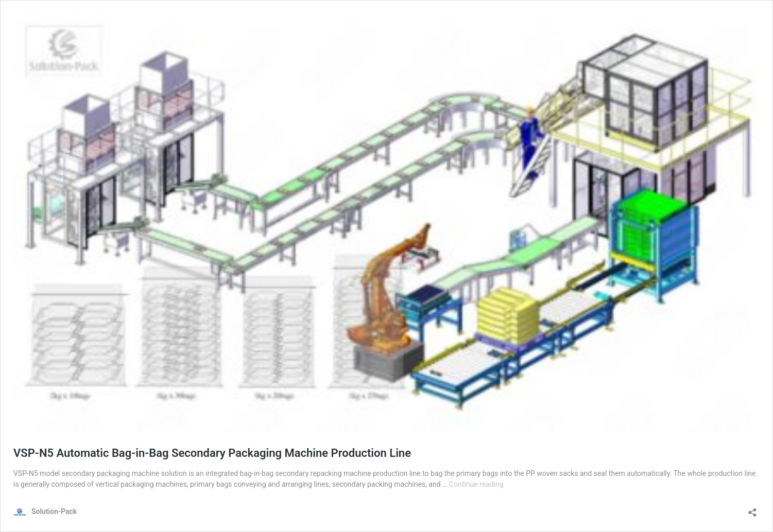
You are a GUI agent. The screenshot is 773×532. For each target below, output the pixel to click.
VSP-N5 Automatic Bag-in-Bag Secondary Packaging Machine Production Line (212, 453)
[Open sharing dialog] (752, 509)
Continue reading (476, 484)
